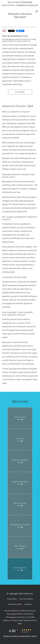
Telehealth (27, 2)
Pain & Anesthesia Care (9, 27)
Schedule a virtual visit (27, 5)
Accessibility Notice (15, 604)
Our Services (24, 27)
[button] (37, 11)
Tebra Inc (28, 594)
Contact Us (28, 604)
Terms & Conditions (26, 599)
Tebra (34, 636)
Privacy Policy (12, 599)
